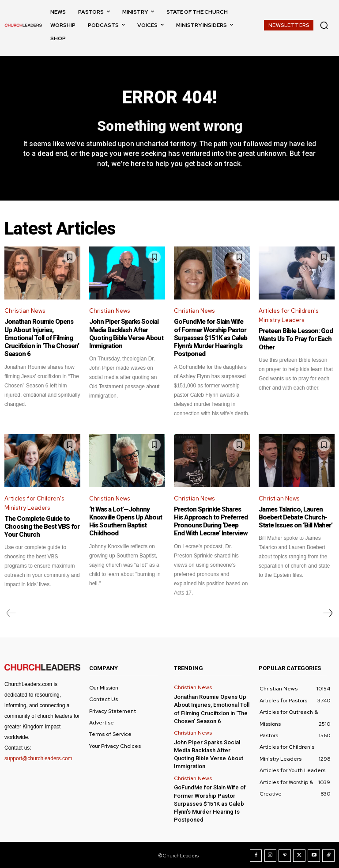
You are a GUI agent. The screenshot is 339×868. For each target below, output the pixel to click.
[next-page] (328, 612)
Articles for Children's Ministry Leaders (288, 316)
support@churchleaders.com (38, 758)
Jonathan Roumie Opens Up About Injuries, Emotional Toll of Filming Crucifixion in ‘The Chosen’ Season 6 (41, 338)
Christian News (25, 311)
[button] (324, 25)
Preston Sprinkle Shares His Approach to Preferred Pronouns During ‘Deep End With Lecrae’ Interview (212, 521)
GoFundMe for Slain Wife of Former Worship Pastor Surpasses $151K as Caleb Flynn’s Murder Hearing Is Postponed (212, 338)
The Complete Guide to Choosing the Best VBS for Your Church (41, 526)
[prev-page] (11, 612)
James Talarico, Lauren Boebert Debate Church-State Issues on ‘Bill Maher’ (295, 517)
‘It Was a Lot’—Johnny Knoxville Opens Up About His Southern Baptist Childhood (125, 521)
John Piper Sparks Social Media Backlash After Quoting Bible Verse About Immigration (126, 334)
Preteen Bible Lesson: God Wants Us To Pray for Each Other (295, 339)
